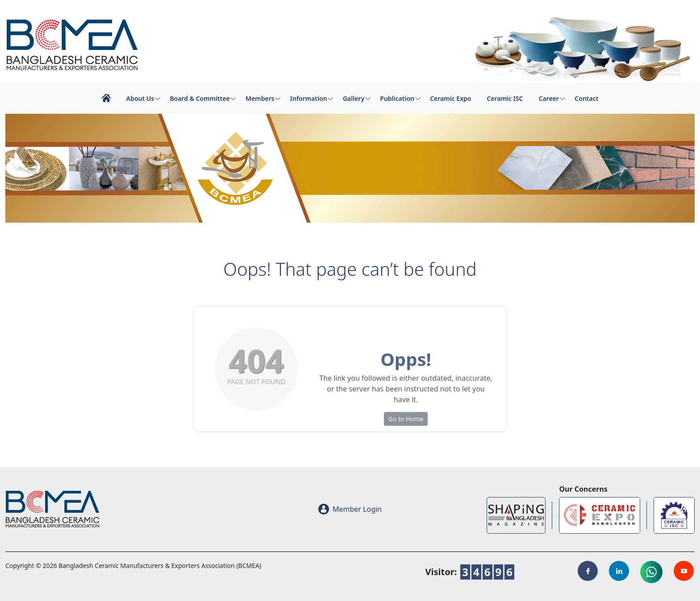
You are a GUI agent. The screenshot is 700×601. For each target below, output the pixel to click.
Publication (397, 98)
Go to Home (406, 443)
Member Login (350, 509)
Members (260, 98)
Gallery (354, 98)
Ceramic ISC (505, 98)
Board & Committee (200, 98)
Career (549, 98)
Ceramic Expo (450, 98)
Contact (586, 98)
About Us (140, 98)
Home (106, 98)
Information (309, 98)
